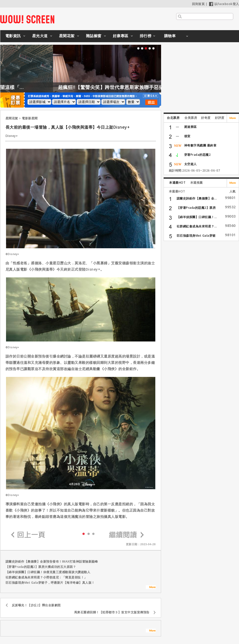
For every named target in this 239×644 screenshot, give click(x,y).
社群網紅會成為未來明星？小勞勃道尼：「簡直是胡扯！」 (46, 577)
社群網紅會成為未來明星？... (197, 226)
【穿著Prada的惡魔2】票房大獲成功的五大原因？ (41, 567)
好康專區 (121, 36)
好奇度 (206, 118)
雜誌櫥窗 (94, 36)
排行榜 (146, 36)
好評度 (220, 118)
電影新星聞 (30, 118)
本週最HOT (177, 183)
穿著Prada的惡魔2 (198, 155)
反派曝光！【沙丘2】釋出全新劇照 (36, 605)
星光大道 (40, 36)
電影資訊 (13, 36)
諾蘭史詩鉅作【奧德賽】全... (197, 198)
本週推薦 (197, 183)
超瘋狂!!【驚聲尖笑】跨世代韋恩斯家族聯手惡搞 (126, 87)
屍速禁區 (190, 127)
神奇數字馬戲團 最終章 (200, 145)
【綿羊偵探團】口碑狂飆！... (197, 217)
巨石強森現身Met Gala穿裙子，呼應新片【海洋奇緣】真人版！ (50, 583)
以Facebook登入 (224, 4)
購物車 (170, 36)
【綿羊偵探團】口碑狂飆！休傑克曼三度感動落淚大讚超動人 (48, 572)
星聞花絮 (67, 36)
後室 (187, 136)
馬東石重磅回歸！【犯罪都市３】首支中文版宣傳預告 (112, 612)
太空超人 (190, 164)
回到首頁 (198, 4)
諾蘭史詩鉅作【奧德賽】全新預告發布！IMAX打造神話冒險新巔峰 (52, 561)
